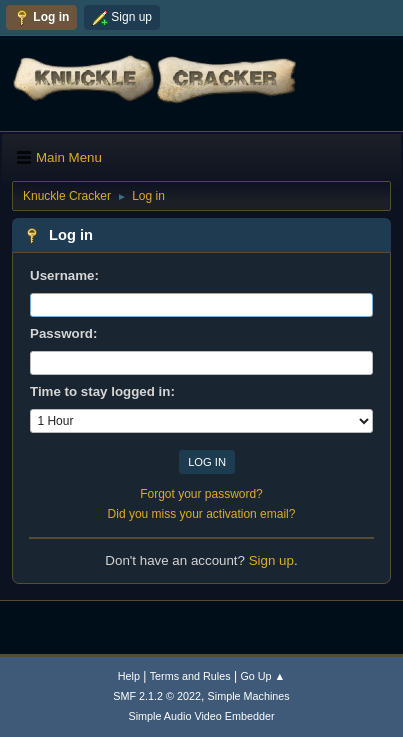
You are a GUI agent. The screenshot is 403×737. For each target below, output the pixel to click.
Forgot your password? (201, 494)
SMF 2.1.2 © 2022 (157, 696)
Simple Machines (249, 696)
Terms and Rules (190, 676)
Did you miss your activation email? (202, 514)
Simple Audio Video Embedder (201, 716)
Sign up (271, 560)
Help (129, 676)
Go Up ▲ (262, 676)
